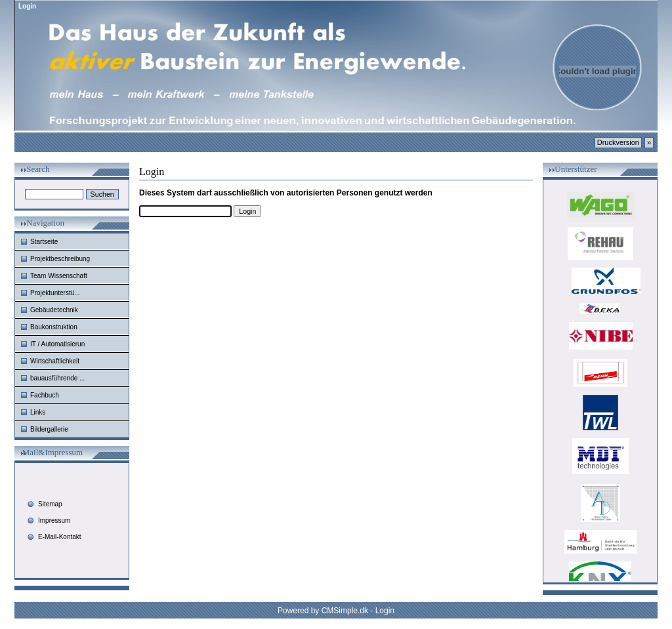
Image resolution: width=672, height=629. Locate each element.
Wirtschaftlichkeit (55, 361)
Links (38, 412)
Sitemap (50, 504)
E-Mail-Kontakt (60, 537)
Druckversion (618, 142)
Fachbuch (45, 395)
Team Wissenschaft (59, 276)
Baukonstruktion (54, 327)
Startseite (44, 242)
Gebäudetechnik (54, 310)
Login (385, 611)
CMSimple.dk (345, 611)
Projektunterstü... (55, 293)
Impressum (54, 520)
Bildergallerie (49, 429)
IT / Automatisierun (57, 344)
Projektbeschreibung (60, 259)
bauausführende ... (57, 378)
